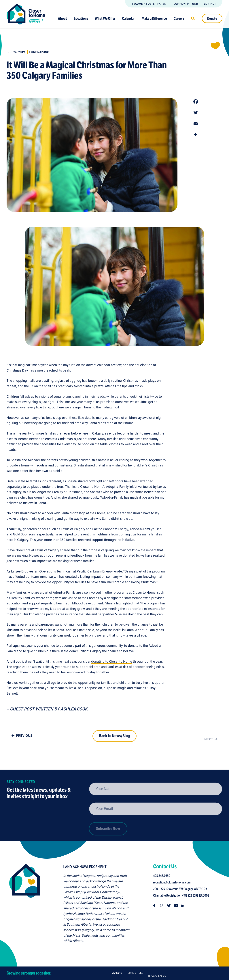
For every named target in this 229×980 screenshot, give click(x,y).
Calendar (128, 18)
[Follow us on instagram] (163, 906)
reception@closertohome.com (173, 882)
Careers (179, 18)
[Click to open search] (193, 18)
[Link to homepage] (26, 14)
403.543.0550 (163, 876)
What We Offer (105, 18)
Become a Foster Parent (150, 4)
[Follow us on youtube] (177, 906)
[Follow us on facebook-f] (156, 906)
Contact (210, 4)
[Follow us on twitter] (170, 906)
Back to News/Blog (114, 742)
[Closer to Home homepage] (23, 904)
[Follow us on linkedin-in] (184, 906)
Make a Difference (154, 18)
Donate (212, 18)
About (62, 18)
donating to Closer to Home (112, 663)
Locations (81, 18)
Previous (21, 737)
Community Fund (186, 4)
